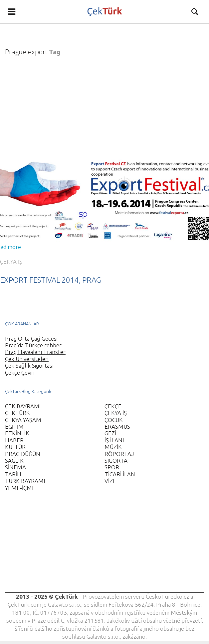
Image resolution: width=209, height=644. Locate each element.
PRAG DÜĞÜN (23, 454)
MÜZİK (113, 447)
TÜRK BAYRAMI (25, 481)
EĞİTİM (14, 426)
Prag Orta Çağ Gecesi (31, 338)
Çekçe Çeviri (20, 372)
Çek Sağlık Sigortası (29, 365)
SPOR (112, 467)
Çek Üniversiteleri (27, 359)
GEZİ (110, 433)
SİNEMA (15, 467)
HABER (14, 440)
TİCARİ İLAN (120, 474)
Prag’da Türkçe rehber (33, 345)
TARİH (13, 474)
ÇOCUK (114, 420)
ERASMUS (117, 426)
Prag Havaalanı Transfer (35, 352)
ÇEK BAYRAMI (23, 406)
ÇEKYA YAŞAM (23, 420)
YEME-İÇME (20, 488)
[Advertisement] (102, 546)
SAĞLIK (14, 460)
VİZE (110, 481)
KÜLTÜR (15, 447)
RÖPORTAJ (119, 454)
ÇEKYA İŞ (11, 261)
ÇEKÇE (113, 406)
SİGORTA (116, 460)
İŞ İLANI (114, 440)
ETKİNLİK (17, 433)
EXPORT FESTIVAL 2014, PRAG (51, 280)
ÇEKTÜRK (17, 413)
